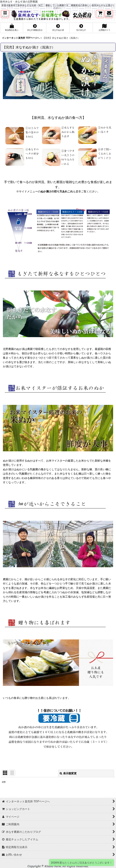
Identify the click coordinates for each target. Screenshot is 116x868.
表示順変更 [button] (68, 773)
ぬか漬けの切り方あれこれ (57, 191)
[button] (5, 14)
